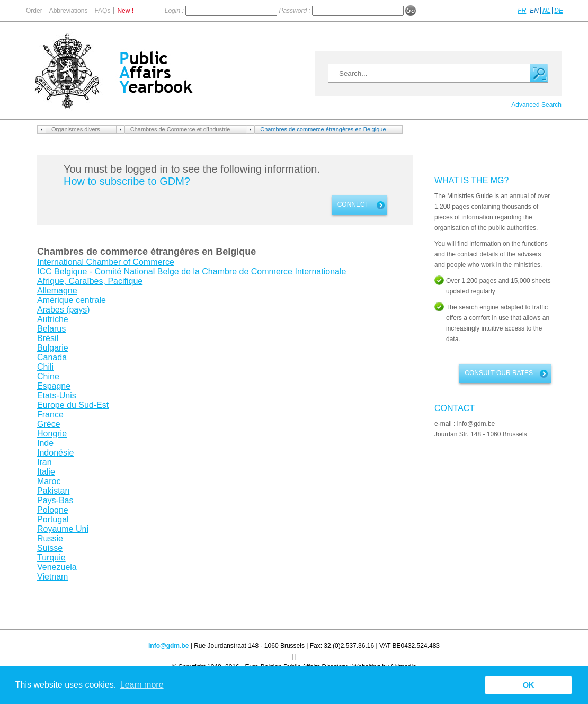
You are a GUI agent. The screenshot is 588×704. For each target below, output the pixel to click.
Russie (50, 538)
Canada (52, 357)
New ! (125, 11)
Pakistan (53, 491)
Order (34, 11)
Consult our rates (499, 373)
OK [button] (529, 685)
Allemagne (57, 291)
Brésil (48, 338)
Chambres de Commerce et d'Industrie (180, 129)
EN (534, 11)
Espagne (54, 386)
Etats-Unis (57, 395)
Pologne (53, 510)
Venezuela (57, 567)
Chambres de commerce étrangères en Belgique (323, 129)
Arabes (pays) (64, 310)
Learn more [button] (142, 685)
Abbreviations (69, 11)
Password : (295, 11)
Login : (175, 11)
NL (546, 11)
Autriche (53, 319)
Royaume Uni (63, 529)
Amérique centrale (72, 300)
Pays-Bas (55, 500)
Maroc (49, 481)
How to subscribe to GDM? (127, 181)
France (50, 415)
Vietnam (52, 577)
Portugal (53, 519)
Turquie (51, 558)
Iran (44, 462)
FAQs (102, 11)
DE (559, 11)
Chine (48, 376)
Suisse (50, 548)
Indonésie (55, 453)
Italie (46, 472)
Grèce (49, 424)
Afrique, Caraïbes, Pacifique (90, 281)
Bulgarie (53, 348)
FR (522, 11)
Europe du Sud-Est (73, 405)
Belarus (51, 329)
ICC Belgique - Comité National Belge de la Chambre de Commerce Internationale (191, 271)
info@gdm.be (168, 646)
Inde (45, 443)
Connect (353, 204)
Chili (45, 367)
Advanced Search (536, 105)
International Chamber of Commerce (106, 262)
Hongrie (52, 434)
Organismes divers (76, 129)
